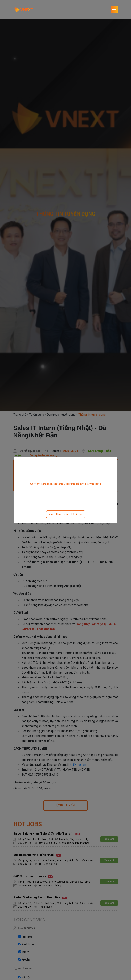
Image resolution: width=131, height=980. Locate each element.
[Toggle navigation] (114, 10)
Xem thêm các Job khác (66, 514)
